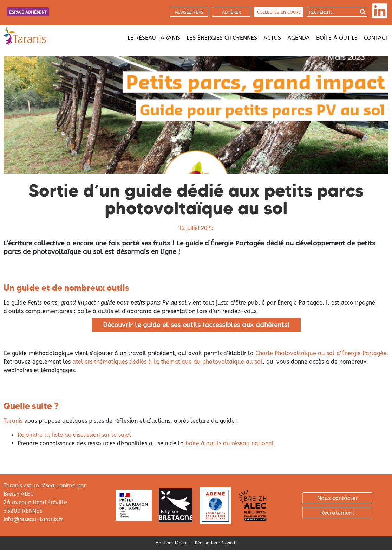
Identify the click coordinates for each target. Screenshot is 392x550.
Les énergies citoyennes (222, 38)
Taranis (13, 421)
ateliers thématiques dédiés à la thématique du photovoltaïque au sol (168, 362)
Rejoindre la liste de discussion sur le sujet (74, 435)
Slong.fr (229, 543)
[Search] (363, 12)
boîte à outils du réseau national (230, 443)
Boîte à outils (337, 38)
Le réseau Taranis (154, 38)
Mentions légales (172, 543)
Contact (376, 38)
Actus (272, 38)
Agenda (299, 38)
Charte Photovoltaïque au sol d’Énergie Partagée (321, 353)
